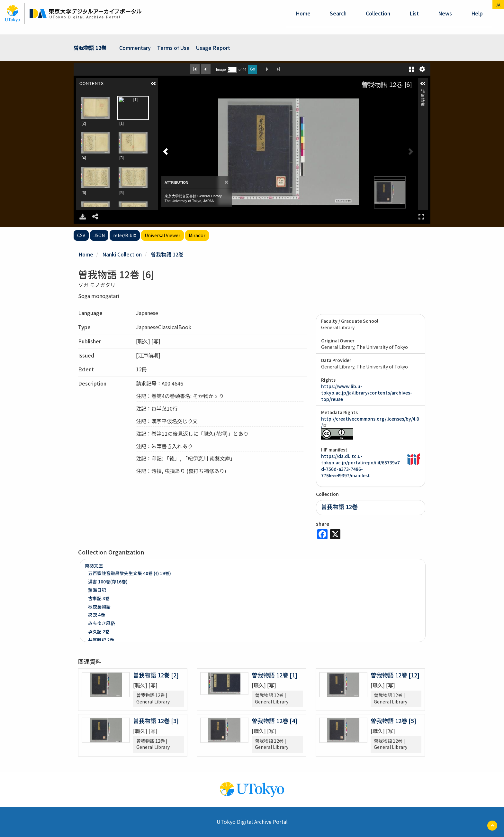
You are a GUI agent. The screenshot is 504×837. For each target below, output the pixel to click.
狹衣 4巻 (97, 615)
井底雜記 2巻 (101, 640)
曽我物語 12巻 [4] (274, 721)
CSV (81, 235)
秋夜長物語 (99, 607)
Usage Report (213, 48)
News (445, 13)
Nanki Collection (122, 254)
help (477, 13)
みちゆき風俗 (102, 623)
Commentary (135, 48)
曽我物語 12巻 (90, 48)
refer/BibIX (125, 235)
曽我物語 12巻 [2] (156, 675)
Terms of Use (173, 48)
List (414, 13)
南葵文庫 (94, 566)
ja (498, 5)
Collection (378, 13)
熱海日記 (97, 590)
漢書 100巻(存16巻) (108, 581)
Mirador (197, 235)
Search (338, 13)
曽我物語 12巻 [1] (274, 675)
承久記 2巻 (99, 631)
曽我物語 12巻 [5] (393, 721)
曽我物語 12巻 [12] (395, 675)
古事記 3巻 (99, 598)
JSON (99, 235)
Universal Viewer (162, 235)
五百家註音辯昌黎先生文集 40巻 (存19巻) (130, 573)
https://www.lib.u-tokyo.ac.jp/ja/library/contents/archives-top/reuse (367, 393)
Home (303, 13)
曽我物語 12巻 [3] (156, 721)
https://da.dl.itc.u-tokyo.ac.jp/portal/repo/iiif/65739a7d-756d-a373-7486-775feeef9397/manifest (360, 466)
